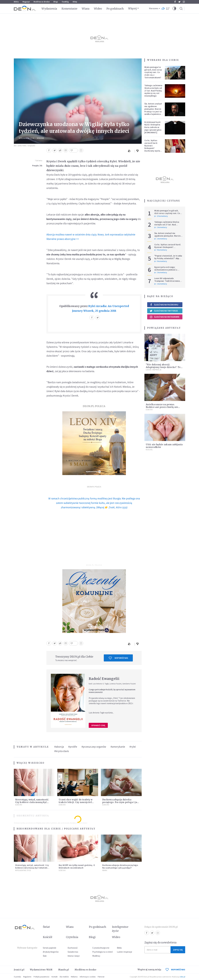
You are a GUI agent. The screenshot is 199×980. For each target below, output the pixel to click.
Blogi (56, 2)
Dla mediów (64, 977)
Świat (46, 927)
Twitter (179, 2)
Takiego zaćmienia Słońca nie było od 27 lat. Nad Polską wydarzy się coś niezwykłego (153, 91)
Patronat (101, 977)
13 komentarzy (161, 216)
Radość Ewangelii (104, 679)
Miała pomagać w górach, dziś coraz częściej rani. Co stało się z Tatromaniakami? (153, 72)
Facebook (175, 2)
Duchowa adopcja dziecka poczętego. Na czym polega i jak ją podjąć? (120, 802)
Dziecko (40, 138)
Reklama (74, 977)
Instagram (184, 2)
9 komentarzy (161, 250)
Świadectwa (73, 952)
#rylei (133, 747)
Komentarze (69, 9)
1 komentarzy (161, 227)
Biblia (16, 2)
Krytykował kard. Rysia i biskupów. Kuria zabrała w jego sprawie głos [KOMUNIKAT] (153, 127)
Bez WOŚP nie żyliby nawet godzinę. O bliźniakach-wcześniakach (77, 866)
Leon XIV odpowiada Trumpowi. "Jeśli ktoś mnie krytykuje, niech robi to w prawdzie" (167, 282)
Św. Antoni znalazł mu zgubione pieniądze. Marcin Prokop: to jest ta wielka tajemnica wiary (153, 110)
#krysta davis (62, 751)
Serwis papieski (49, 948)
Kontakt (55, 977)
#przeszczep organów (94, 747)
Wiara (85, 9)
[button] (174, 9)
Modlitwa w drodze (42, 2)
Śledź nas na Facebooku (164, 305)
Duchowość (73, 948)
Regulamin (27, 977)
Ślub (45, 956)
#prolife (73, 747)
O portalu (17, 977)
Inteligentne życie (120, 929)
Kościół (149, 450)
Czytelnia (72, 937)
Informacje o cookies (88, 977)
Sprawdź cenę (98, 725)
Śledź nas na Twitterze (164, 311)
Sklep (75, 2)
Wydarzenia (49, 9)
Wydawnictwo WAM (41, 970)
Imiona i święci (74, 956)
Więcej (132, 8)
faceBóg (65, 2)
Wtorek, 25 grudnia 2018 (100, 311)
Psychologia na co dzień (103, 952)
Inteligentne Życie (27, 138)
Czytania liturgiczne (101, 948)
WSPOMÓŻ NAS (175, 970)
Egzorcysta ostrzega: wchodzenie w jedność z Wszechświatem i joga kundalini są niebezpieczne (167, 271)
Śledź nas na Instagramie (165, 317)
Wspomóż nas (118, 658)
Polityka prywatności (41, 977)
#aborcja (59, 747)
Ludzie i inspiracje (154, 370)
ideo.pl (183, 977)
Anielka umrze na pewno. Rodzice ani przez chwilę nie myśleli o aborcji (162, 407)
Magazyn (26, 2)
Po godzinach (115, 9)
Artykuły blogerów (51, 952)
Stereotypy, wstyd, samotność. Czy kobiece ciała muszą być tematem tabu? (32, 802)
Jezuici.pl (19, 970)
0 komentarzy (161, 261)
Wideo (98, 9)
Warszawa (154, 9)
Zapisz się (178, 950)
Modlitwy (96, 956)
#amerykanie (118, 747)
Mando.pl (64, 970)
